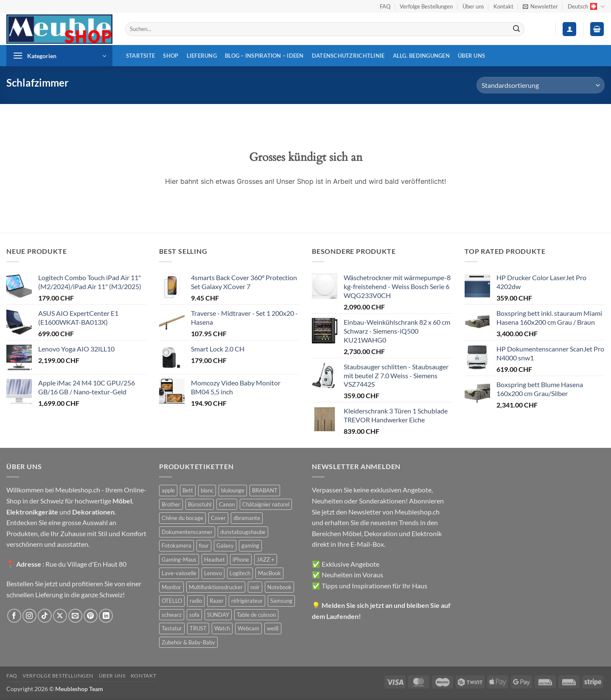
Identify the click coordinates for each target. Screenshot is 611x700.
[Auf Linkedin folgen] (106, 616)
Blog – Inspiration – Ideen (264, 56)
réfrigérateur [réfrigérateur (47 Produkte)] (247, 601)
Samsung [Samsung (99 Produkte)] (281, 601)
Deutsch (586, 7)
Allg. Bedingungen (421, 56)
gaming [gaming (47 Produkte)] (250, 545)
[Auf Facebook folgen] (14, 616)
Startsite (140, 56)
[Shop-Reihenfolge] (541, 85)
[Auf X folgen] (60, 616)
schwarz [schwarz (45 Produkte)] (172, 615)
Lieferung (202, 56)
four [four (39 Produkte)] (204, 545)
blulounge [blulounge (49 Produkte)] (233, 490)
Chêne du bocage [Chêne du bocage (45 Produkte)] (182, 518)
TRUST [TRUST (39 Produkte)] (198, 628)
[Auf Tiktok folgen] (45, 616)
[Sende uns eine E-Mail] (75, 616)
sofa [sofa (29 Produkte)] (194, 615)
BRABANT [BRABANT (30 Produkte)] (265, 490)
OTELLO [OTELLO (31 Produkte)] (172, 601)
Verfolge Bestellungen (426, 6)
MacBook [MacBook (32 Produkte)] (269, 573)
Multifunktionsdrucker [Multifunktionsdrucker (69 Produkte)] (216, 587)
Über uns (473, 6)
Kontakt (503, 6)
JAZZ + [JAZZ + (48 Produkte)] (266, 559)
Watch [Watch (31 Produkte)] (222, 628)
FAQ (385, 6)
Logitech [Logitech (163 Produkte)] (240, 573)
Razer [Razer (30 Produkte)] (217, 601)
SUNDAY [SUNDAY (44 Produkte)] (218, 615)
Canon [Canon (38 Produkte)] (227, 504)
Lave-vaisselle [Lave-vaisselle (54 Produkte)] (179, 573)
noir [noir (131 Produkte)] (255, 587)
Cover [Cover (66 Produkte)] (218, 518)
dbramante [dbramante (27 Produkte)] (247, 518)
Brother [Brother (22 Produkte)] (171, 504)
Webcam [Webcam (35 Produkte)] (248, 628)
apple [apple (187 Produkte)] (168, 490)
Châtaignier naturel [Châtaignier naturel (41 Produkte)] (266, 504)
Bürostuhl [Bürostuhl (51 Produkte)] (200, 504)
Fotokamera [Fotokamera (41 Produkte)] (177, 545)
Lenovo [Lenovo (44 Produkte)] (213, 573)
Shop (171, 56)
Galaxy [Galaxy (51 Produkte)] (225, 545)
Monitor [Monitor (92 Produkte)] (171, 587)
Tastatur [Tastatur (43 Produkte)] (172, 628)
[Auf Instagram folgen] (29, 616)
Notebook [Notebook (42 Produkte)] (279, 587)
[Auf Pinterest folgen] (91, 616)
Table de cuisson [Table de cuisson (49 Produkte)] (256, 615)
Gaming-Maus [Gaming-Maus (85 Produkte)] (179, 559)
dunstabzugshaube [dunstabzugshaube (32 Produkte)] (243, 532)
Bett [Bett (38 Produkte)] (188, 490)
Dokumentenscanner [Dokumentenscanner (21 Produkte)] (187, 532)
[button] (540, 6)
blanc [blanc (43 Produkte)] (207, 490)
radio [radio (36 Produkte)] (196, 601)
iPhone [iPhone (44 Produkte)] (241, 559)
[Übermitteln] (516, 29)
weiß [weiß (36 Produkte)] (273, 628)
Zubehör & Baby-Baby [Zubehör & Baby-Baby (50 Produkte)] (188, 642)
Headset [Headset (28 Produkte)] (214, 559)
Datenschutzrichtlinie (348, 56)
